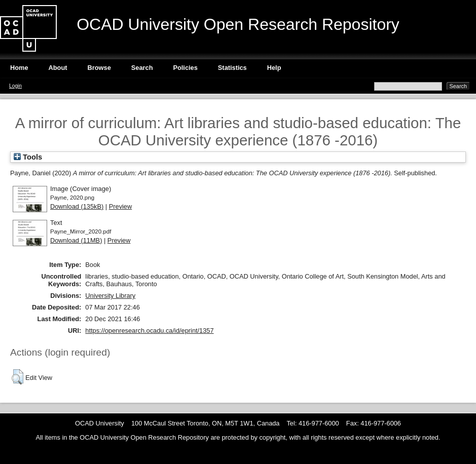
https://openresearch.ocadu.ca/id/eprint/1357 (149, 331)
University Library (110, 296)
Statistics (232, 68)
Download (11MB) (76, 240)
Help (274, 68)
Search (142, 68)
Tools (28, 157)
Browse (99, 68)
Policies (185, 68)
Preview (121, 206)
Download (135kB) (77, 206)
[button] (17, 377)
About (58, 68)
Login (15, 86)
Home (19, 68)
